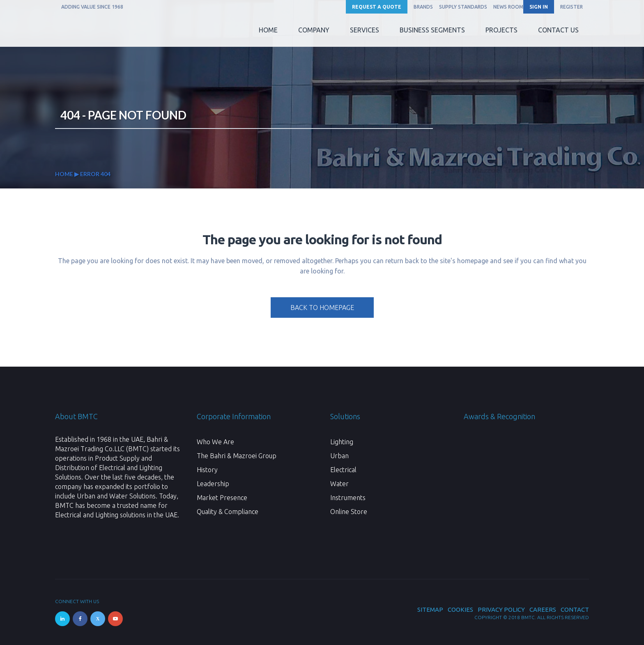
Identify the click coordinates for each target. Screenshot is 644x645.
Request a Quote (377, 7)
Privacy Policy (501, 609)
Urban (339, 456)
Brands (423, 7)
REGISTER (572, 7)
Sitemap (430, 609)
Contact (575, 609)
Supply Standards (463, 7)
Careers (543, 609)
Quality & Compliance (228, 512)
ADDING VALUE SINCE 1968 (92, 7)
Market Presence (222, 498)
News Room (508, 7)
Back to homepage (322, 308)
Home (64, 174)
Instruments (348, 498)
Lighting (342, 442)
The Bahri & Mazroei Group (237, 456)
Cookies (460, 609)
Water (339, 484)
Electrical (343, 470)
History (207, 470)
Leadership (213, 484)
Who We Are (215, 442)
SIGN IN (539, 7)
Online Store (349, 512)
